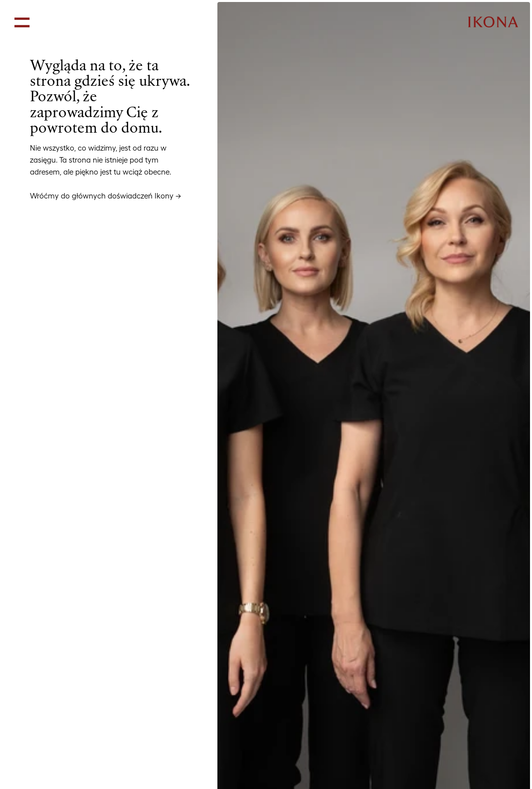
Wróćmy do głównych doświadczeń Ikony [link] (102, 196)
